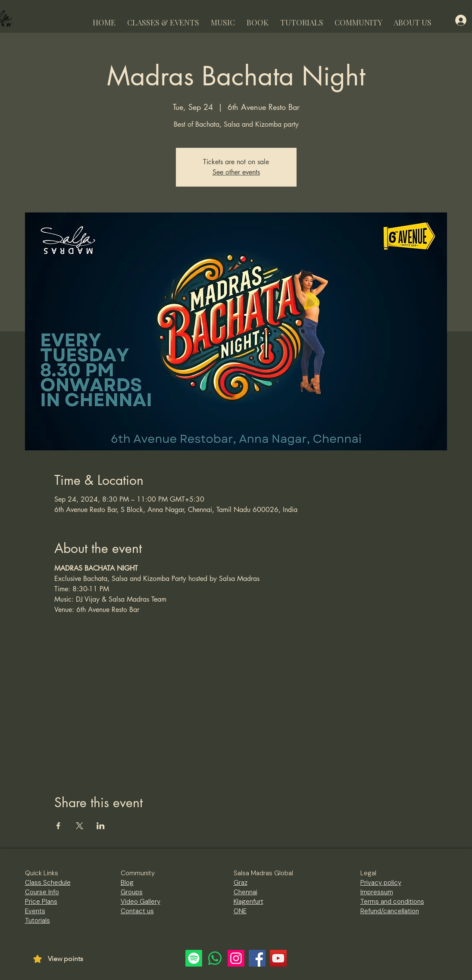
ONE (240, 911)
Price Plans (41, 902)
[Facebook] (257, 958)
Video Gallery (141, 902)
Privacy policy (381, 883)
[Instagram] (236, 958)
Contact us (137, 911)
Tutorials (38, 921)
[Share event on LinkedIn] (101, 826)
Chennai (245, 892)
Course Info (42, 892)
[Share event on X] (80, 826)
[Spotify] (194, 958)
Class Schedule (48, 883)
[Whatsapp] (215, 958)
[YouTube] (278, 958)
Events (35, 911)
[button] (163, 19)
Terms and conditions (392, 902)
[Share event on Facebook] (58, 826)
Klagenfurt (249, 902)
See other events (236, 172)
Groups (132, 892)
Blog (127, 883)
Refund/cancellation (390, 911)
